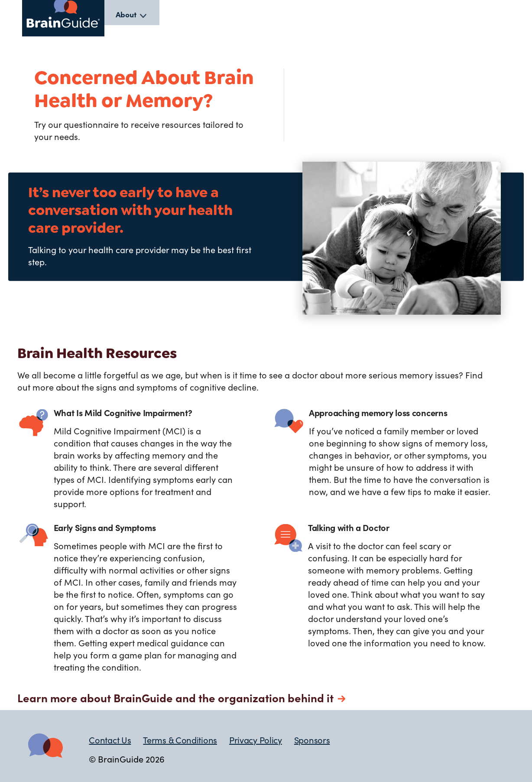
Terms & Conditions (180, 740)
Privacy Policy (256, 740)
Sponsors (312, 740)
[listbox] (132, 15)
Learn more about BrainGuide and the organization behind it (175, 698)
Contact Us (110, 740)
